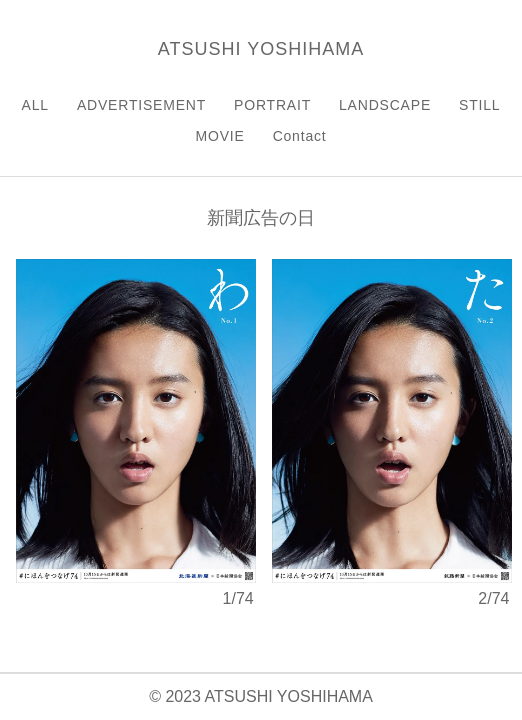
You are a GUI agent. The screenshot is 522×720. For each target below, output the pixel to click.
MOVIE (220, 136)
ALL (35, 105)
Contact (300, 136)
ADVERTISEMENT (141, 105)
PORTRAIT (272, 105)
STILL (479, 105)
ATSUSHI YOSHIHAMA (261, 49)
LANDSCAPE (385, 105)
